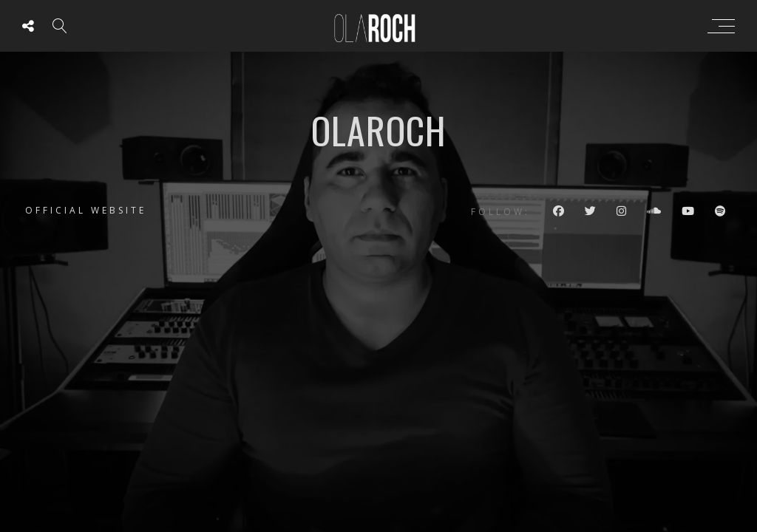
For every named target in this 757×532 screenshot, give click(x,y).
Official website (86, 210)
